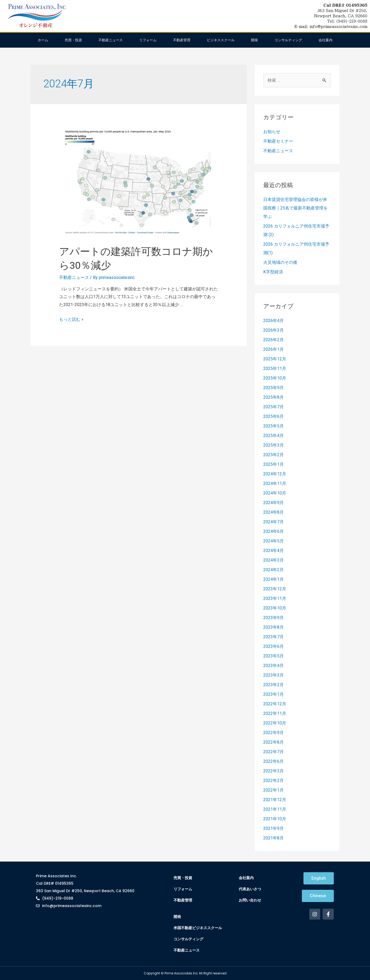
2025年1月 (274, 464)
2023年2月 (274, 685)
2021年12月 (275, 800)
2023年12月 (275, 589)
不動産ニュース (111, 40)
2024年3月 (274, 560)
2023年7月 (274, 637)
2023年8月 (274, 627)
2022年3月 (274, 771)
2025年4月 (274, 436)
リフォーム (148, 40)
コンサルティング (288, 40)
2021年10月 (275, 819)
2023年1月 (274, 694)
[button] (319, 878)
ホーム (43, 40)
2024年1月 (274, 579)
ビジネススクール (221, 40)
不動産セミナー (278, 141)
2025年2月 (274, 455)
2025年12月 (275, 359)
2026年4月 (274, 321)
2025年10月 (275, 378)
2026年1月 (274, 349)
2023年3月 (274, 675)
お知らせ (272, 132)
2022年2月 (274, 781)
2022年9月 (274, 733)
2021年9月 (274, 828)
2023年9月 (274, 618)
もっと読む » (71, 319)
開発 (254, 40)
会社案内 (326, 40)
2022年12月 (275, 704)
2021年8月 (274, 838)
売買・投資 (73, 40)
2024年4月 (274, 551)
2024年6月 (274, 531)
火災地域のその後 (280, 262)
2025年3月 (274, 445)
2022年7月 (274, 752)
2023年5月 (274, 656)
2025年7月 (274, 407)
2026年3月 (274, 330)
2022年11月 (275, 713)
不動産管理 (182, 40)
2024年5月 (274, 541)
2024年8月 (274, 512)
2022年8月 (274, 742)
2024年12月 (275, 474)
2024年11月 (275, 483)
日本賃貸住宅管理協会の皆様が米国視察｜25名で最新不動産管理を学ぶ (295, 208)
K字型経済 (273, 272)
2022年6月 (274, 761)
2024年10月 (275, 493)
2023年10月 (275, 608)
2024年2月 (274, 570)
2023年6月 (274, 646)
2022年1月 (274, 790)
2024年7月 (274, 522)
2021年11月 (275, 809)
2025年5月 (274, 426)
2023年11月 (275, 598)
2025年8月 (274, 397)
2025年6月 (274, 416)
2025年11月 (275, 368)
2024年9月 (274, 503)
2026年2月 (274, 340)
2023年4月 (274, 666)
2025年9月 (274, 388)
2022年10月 (275, 723)
